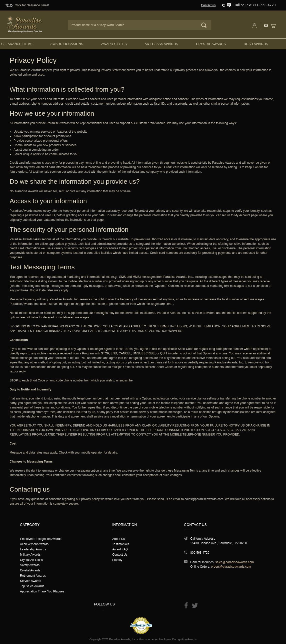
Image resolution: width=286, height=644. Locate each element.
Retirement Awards (33, 576)
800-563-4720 (200, 553)
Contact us (208, 5)
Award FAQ (120, 549)
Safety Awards (30, 565)
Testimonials (121, 544)
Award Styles (114, 44)
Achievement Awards (34, 544)
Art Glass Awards (161, 44)
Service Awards (30, 581)
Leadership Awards (33, 549)
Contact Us (120, 555)
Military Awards (30, 555)
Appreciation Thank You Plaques (42, 591)
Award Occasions (67, 44)
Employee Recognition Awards (41, 539)
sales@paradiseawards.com (204, 499)
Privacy (117, 560)
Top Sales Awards (32, 586)
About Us (118, 539)
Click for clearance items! (32, 5)
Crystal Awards (211, 44)
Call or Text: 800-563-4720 (254, 5)
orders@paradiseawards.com (231, 567)
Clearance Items (17, 44)
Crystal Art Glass (31, 560)
